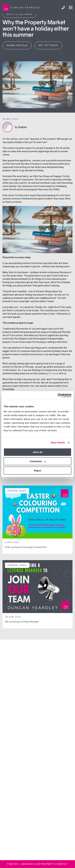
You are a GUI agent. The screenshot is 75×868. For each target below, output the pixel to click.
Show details (58, 443)
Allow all (38, 452)
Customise (38, 461)
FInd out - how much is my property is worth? (37, 864)
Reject (37, 471)
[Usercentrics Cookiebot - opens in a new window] (58, 395)
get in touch (52, 373)
